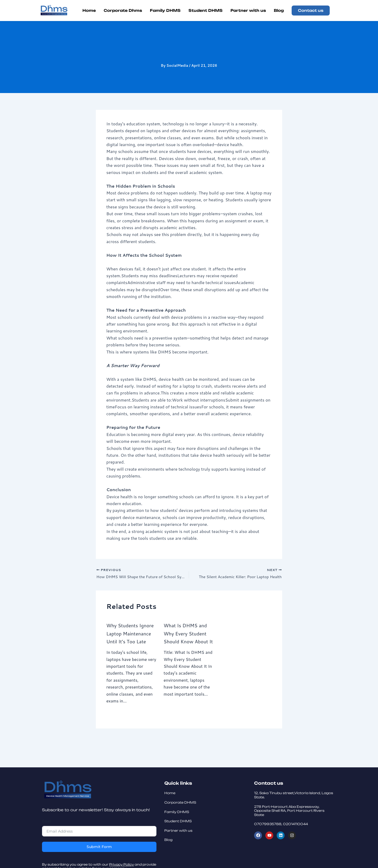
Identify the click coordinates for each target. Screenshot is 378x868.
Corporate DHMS (180, 862)
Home (170, 853)
